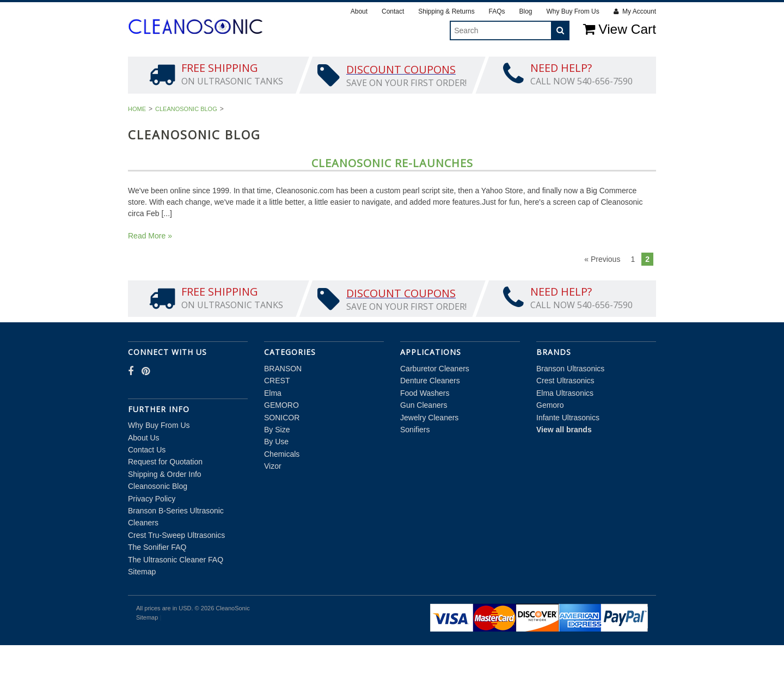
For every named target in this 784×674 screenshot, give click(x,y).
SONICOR (390, 65)
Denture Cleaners (430, 410)
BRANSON (173, 65)
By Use (500, 65)
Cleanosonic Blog (186, 138)
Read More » (150, 265)
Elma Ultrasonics (565, 422)
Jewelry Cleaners (429, 446)
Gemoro (550, 434)
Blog (525, 11)
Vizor (620, 65)
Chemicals (561, 65)
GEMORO (330, 65)
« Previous (602, 288)
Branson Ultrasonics (570, 397)
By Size (447, 65)
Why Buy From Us (572, 11)
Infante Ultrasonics (568, 446)
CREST (229, 65)
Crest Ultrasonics (565, 410)
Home (137, 138)
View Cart (620, 29)
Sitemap (142, 601)
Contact (393, 11)
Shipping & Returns (446, 11)
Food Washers (425, 422)
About (359, 11)
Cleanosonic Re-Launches (392, 192)
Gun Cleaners (424, 434)
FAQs (497, 11)
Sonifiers (415, 458)
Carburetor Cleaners (435, 397)
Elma (277, 65)
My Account (635, 11)
